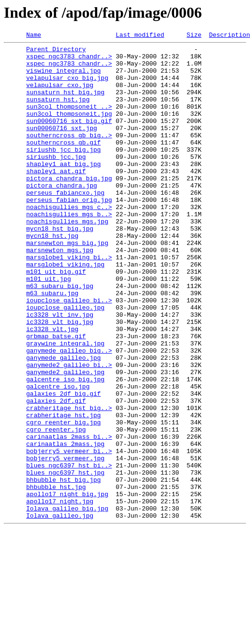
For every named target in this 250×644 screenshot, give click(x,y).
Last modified (140, 36)
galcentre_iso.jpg (58, 456)
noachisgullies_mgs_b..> (69, 250)
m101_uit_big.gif (56, 319)
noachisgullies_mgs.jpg (67, 258)
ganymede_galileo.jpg (64, 422)
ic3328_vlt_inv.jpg (60, 370)
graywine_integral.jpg (65, 405)
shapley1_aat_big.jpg (64, 189)
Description (229, 36)
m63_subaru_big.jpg (60, 336)
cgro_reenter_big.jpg (64, 500)
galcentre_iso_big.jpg (65, 448)
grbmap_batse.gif (56, 396)
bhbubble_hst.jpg (56, 577)
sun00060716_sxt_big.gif (69, 138)
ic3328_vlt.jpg (52, 388)
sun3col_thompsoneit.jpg (69, 129)
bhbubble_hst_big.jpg (64, 568)
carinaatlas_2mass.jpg (65, 525)
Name (34, 36)
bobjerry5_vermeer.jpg (65, 543)
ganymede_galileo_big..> (69, 413)
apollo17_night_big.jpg (67, 586)
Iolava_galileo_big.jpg (67, 603)
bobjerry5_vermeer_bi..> (69, 534)
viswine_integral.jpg (64, 78)
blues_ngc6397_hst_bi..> (69, 551)
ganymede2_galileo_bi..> (69, 431)
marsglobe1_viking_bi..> (69, 301)
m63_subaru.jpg (52, 344)
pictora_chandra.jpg (62, 215)
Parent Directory (56, 52)
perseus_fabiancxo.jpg (65, 224)
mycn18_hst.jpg (52, 276)
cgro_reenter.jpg (56, 508)
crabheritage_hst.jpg (64, 491)
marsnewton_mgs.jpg (60, 293)
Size (194, 36)
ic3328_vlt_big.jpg (60, 379)
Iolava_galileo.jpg (60, 611)
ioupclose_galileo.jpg (65, 362)
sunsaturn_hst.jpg (58, 112)
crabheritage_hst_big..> (69, 482)
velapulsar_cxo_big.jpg (67, 86)
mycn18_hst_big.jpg (60, 267)
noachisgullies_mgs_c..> (69, 241)
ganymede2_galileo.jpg (65, 439)
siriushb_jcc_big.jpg (64, 172)
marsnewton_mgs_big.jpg (67, 284)
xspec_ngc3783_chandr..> (69, 60)
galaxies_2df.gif (56, 474)
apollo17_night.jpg (60, 594)
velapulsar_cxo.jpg (60, 95)
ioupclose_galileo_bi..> (69, 353)
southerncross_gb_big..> (69, 155)
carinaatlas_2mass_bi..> (69, 517)
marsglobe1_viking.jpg (65, 310)
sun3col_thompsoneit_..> (69, 121)
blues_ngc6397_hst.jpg (65, 560)
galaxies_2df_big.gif (64, 465)
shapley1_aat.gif (56, 198)
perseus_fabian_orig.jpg (69, 233)
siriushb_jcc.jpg (56, 181)
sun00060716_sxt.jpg (62, 146)
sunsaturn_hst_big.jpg (65, 103)
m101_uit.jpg (49, 327)
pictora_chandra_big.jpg (69, 207)
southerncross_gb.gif (64, 164)
